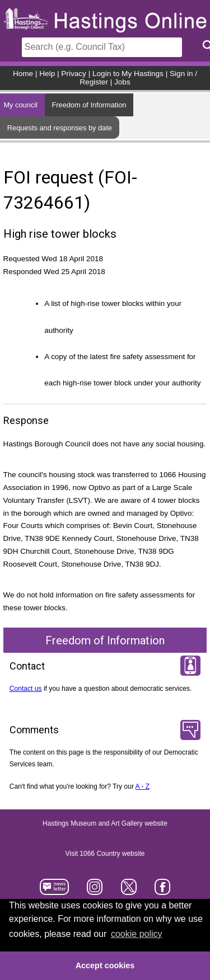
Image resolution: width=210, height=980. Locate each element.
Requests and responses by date (60, 128)
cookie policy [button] (137, 934)
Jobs (122, 82)
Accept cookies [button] (105, 965)
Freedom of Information (89, 105)
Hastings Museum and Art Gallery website (105, 824)
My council (20, 105)
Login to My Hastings (128, 74)
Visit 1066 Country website (105, 854)
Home (23, 74)
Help (47, 74)
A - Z (143, 786)
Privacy (74, 74)
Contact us (26, 689)
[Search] (102, 47)
